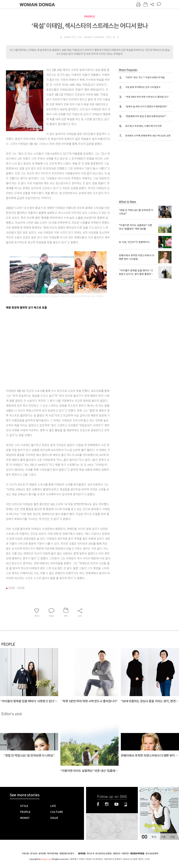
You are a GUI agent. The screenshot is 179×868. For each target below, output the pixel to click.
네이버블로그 (126, 804)
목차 (154, 837)
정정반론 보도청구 (67, 854)
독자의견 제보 (53, 854)
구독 (163, 837)
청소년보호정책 (152, 854)
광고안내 (34, 854)
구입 (172, 837)
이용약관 (125, 854)
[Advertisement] (33, 348)
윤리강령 (42, 854)
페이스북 (98, 804)
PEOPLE (90, 17)
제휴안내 (116, 854)
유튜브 (116, 804)
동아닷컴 (82, 854)
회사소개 (90, 854)
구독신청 (25, 854)
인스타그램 (107, 804)
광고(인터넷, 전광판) (103, 854)
